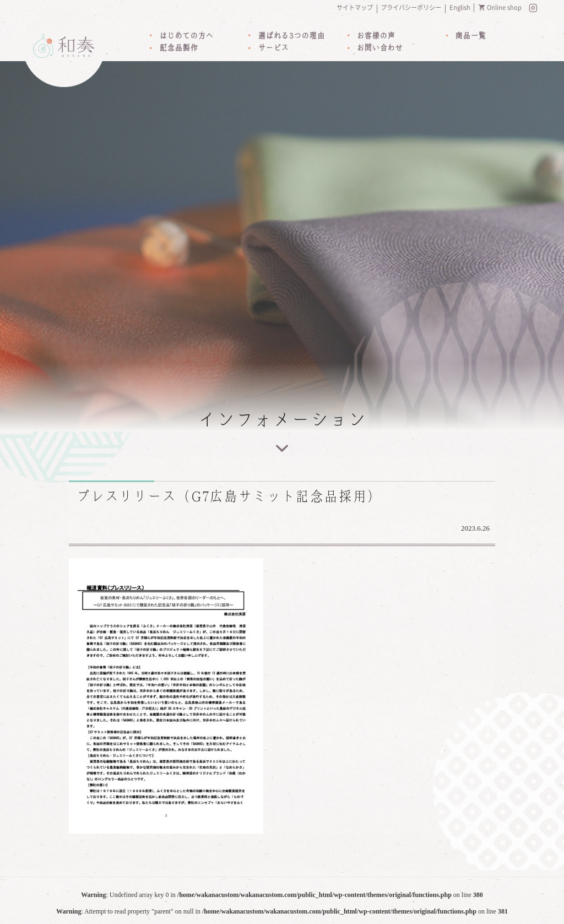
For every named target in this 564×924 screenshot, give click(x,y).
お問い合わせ (379, 48)
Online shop (504, 7)
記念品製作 (178, 48)
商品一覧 (470, 36)
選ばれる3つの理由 (291, 36)
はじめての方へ (186, 36)
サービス (273, 48)
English (460, 7)
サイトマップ (355, 7)
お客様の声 (376, 36)
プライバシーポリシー (411, 7)
